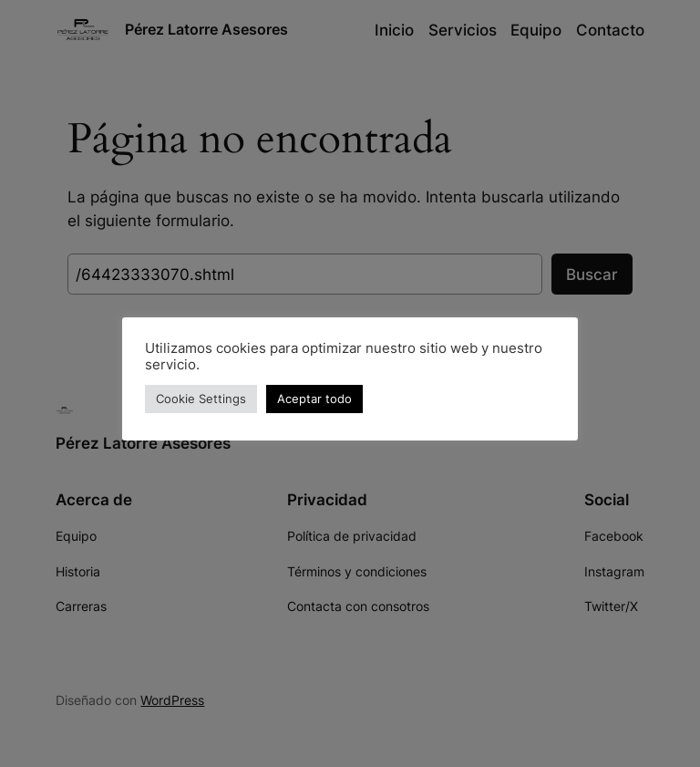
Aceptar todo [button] (314, 399)
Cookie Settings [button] (201, 399)
